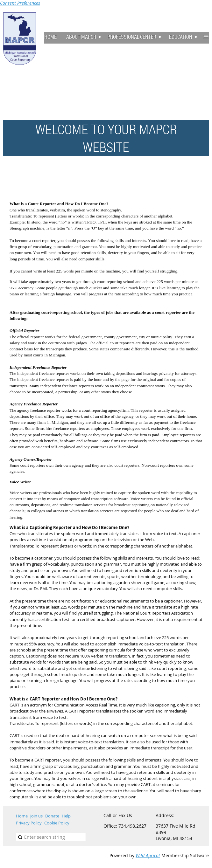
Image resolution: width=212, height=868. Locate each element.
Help (66, 816)
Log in (202, 15)
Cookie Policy (57, 823)
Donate (52, 816)
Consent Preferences (20, 3)
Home (22, 816)
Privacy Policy (29, 823)
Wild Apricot (148, 855)
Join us (36, 816)
